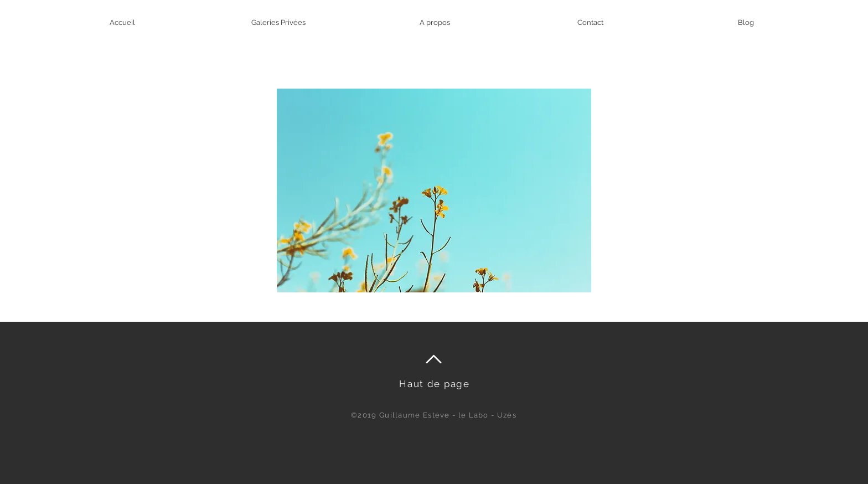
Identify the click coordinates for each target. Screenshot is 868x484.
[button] (434, 190)
